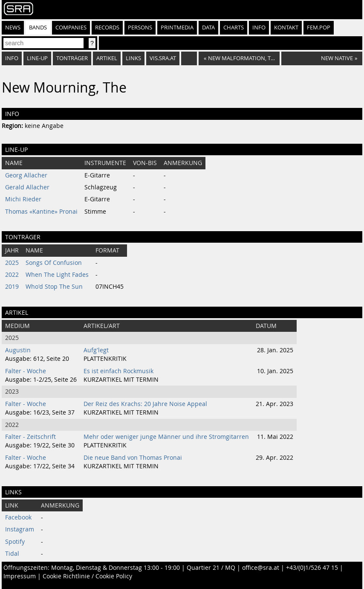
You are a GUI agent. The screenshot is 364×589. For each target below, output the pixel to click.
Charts (234, 28)
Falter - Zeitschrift (30, 437)
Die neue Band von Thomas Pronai (133, 458)
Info (259, 28)
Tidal (12, 554)
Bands (38, 28)
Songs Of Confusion (54, 263)
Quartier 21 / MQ (211, 568)
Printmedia (177, 28)
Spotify (15, 542)
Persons (140, 28)
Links (133, 58)
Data (208, 28)
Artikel (107, 58)
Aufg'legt (96, 350)
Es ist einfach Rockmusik (118, 371)
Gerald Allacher (27, 187)
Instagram (20, 529)
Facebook (18, 517)
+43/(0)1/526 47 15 (312, 568)
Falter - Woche (26, 371)
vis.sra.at (163, 58)
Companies (71, 28)
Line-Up (37, 58)
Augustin (18, 350)
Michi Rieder (23, 199)
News (13, 28)
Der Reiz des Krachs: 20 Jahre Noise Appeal (145, 404)
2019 (12, 287)
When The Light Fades (57, 275)
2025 (12, 263)
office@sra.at (261, 568)
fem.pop (319, 28)
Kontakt (286, 28)
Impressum (20, 576)
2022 (12, 275)
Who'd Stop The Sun (54, 287)
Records (107, 28)
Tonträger (72, 58)
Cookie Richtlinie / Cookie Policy (87, 576)
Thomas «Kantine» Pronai (41, 212)
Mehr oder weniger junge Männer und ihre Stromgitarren (166, 437)
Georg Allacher (26, 175)
